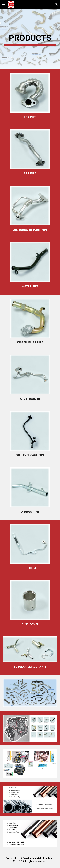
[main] (30, 39)
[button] (4, 4)
